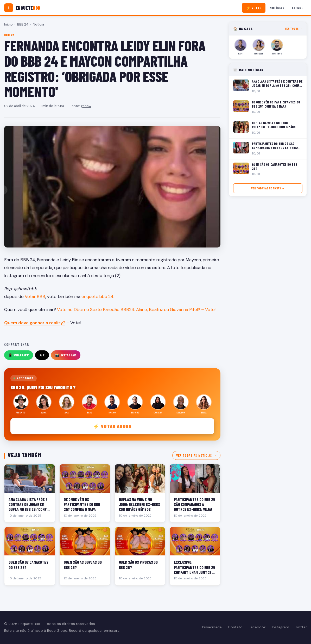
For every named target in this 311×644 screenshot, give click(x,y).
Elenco (298, 8)
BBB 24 (23, 24)
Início (8, 24)
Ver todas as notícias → (196, 455)
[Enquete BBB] (22, 8)
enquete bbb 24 (97, 296)
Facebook (257, 627)
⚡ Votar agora (112, 426)
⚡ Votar (254, 8)
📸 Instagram (66, 355)
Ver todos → (294, 29)
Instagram (281, 627)
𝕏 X (42, 355)
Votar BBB (35, 296)
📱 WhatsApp (19, 355)
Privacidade (212, 627)
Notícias (277, 8)
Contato (235, 627)
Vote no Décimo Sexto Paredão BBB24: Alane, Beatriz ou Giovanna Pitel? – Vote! (136, 309)
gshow (86, 106)
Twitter (301, 627)
